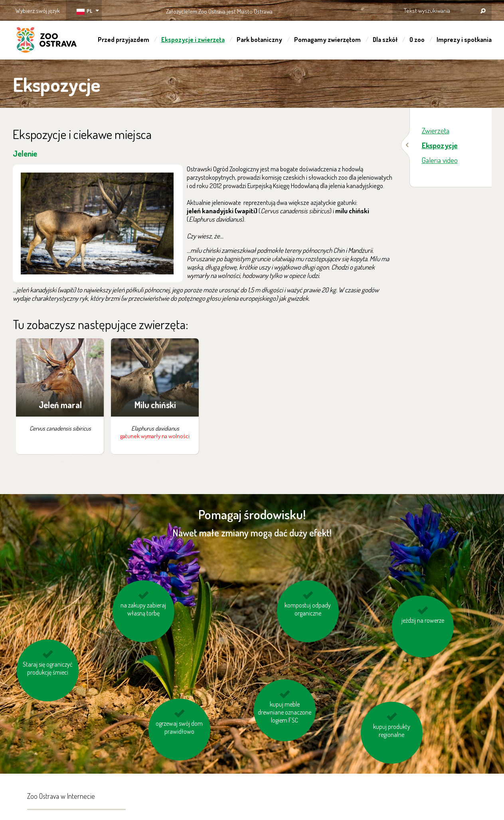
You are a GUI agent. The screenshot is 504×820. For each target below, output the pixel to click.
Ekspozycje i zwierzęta (193, 40)
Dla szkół (385, 40)
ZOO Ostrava (47, 41)
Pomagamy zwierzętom (327, 40)
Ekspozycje (440, 145)
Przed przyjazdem (124, 40)
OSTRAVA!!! (307, 10)
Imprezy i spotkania (464, 40)
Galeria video (440, 160)
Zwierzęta (436, 130)
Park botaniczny (259, 40)
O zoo (417, 40)
